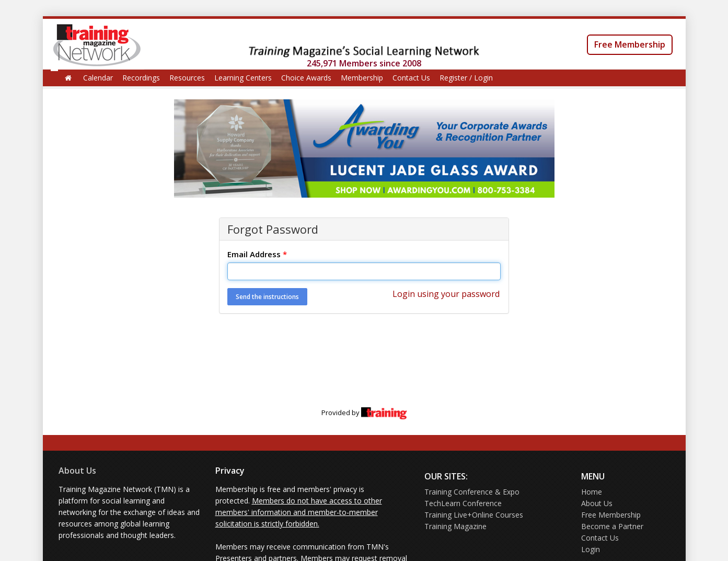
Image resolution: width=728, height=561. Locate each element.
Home (592, 492)
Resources (187, 78)
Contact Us (411, 78)
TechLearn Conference (463, 503)
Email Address (257, 254)
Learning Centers (243, 78)
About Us (77, 471)
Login (591, 549)
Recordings (141, 78)
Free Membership (630, 44)
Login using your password (446, 294)
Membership (362, 78)
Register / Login (466, 78)
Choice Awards (306, 78)
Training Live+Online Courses (474, 515)
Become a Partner (612, 526)
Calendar (98, 78)
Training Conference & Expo (472, 492)
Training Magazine (455, 526)
